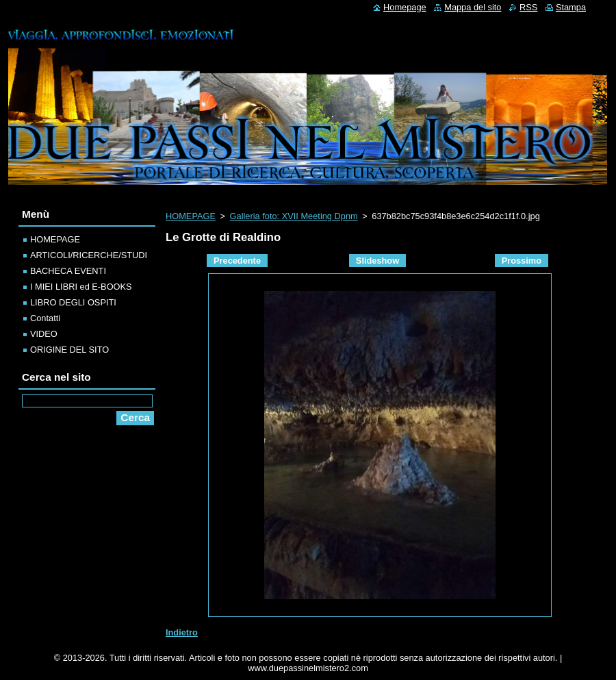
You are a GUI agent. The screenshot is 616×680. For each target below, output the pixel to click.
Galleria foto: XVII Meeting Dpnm (294, 216)
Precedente (237, 261)
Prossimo (522, 261)
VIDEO (44, 334)
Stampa (571, 7)
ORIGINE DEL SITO (69, 350)
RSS (528, 7)
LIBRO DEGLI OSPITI (73, 302)
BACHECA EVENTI (68, 271)
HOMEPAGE (191, 216)
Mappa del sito (473, 7)
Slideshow (377, 261)
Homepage (405, 7)
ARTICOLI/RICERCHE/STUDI (89, 255)
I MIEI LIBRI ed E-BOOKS (81, 287)
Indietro (182, 632)
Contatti (45, 318)
